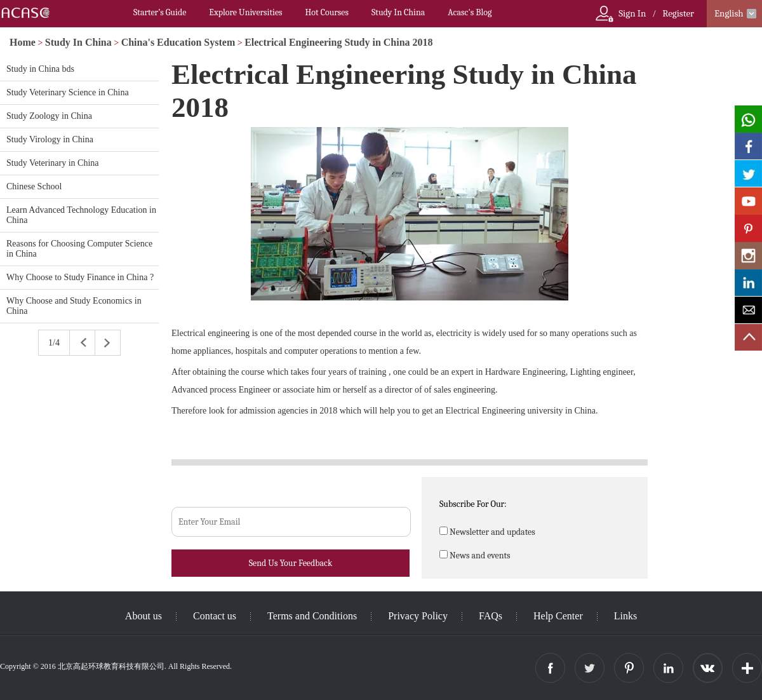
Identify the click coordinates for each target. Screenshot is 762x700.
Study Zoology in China (49, 116)
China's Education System (178, 42)
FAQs (491, 616)
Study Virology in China (50, 139)
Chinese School (34, 186)
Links (625, 616)
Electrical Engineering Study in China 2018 (338, 42)
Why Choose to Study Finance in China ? (80, 277)
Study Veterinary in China (53, 163)
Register (678, 13)
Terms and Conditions (312, 616)
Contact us (215, 616)
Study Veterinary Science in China (68, 92)
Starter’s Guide (160, 12)
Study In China (398, 12)
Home (23, 42)
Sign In (632, 13)
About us (144, 616)
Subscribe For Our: (473, 504)
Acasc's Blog (470, 12)
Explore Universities (245, 12)
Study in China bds (40, 69)
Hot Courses (327, 12)
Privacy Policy (418, 616)
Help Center (558, 616)
